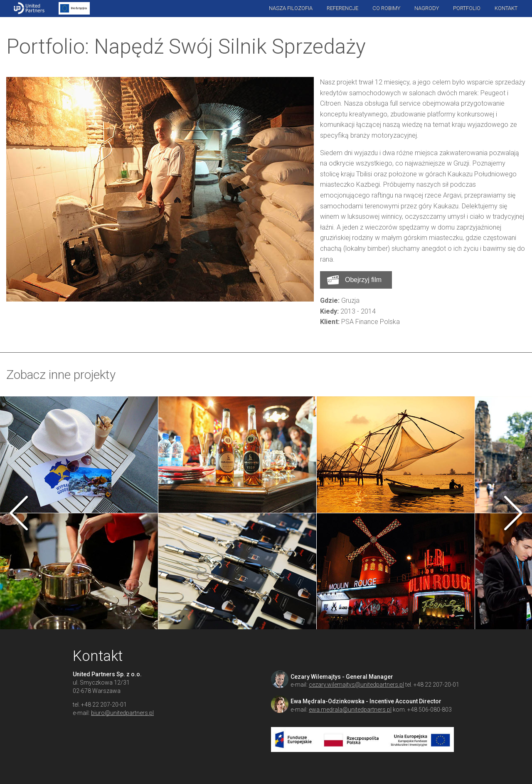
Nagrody (427, 8)
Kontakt (506, 8)
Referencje (342, 8)
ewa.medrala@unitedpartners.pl (350, 710)
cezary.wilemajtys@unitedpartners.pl (356, 685)
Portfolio (467, 8)
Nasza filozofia (291, 8)
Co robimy (386, 8)
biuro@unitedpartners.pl (122, 713)
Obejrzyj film (363, 280)
